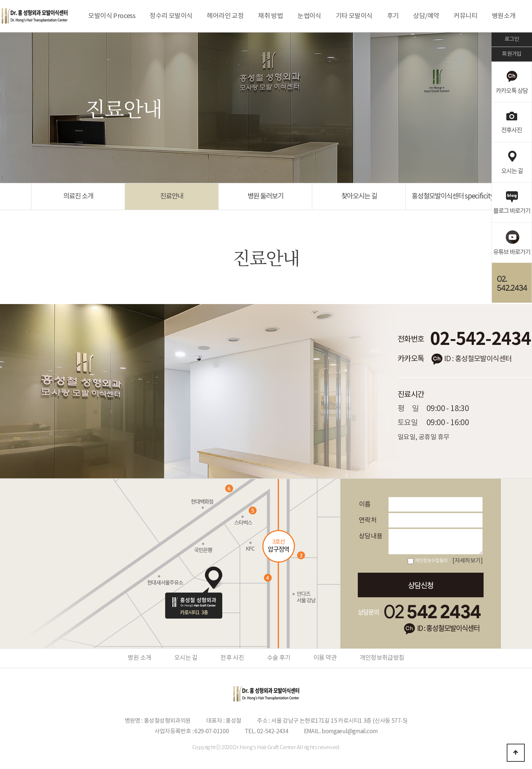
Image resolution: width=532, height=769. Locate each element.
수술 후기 (279, 658)
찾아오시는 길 (359, 196)
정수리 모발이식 (171, 16)
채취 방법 (271, 16)
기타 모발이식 (354, 16)
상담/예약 (426, 16)
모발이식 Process (112, 16)
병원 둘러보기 (265, 196)
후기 (393, 16)
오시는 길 (186, 658)
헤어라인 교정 (225, 16)
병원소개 (504, 16)
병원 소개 (139, 658)
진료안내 (172, 196)
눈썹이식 (309, 16)
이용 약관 (325, 658)
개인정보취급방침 (382, 658)
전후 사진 (232, 658)
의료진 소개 (78, 196)
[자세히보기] (467, 561)
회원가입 (512, 54)
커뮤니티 (465, 16)
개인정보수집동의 (431, 561)
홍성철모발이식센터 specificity (453, 196)
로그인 (512, 39)
